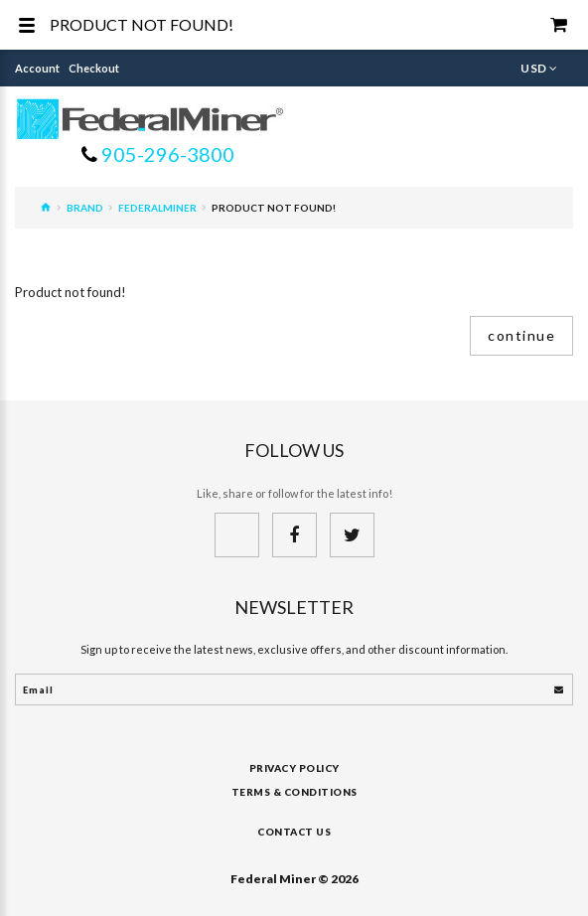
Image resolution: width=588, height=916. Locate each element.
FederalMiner (157, 208)
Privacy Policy (294, 768)
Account (37, 68)
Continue (521, 335)
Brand (85, 208)
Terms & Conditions (294, 792)
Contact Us (294, 832)
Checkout (94, 68)
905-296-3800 (166, 154)
